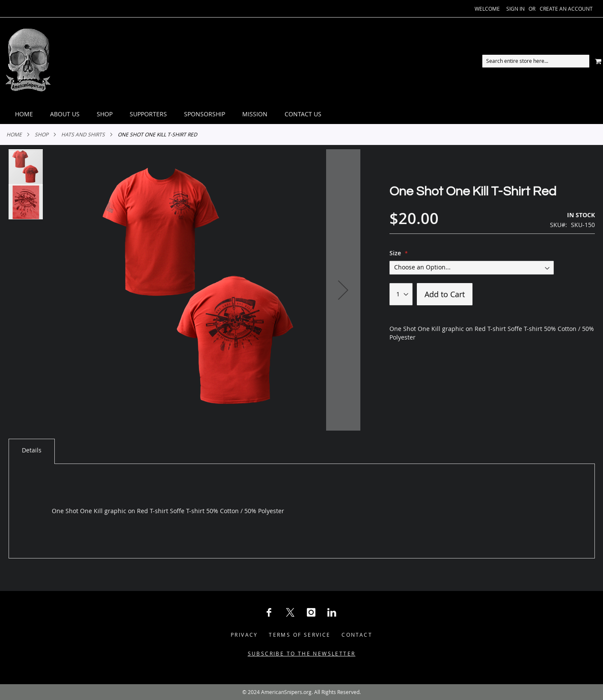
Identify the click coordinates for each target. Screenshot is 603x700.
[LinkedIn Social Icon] (332, 612)
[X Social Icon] (290, 612)
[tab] (301, 114)
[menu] (301, 114)
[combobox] (536, 61)
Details (32, 450)
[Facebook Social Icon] (269, 612)
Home (14, 134)
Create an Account (566, 9)
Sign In (515, 9)
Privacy (244, 635)
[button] (343, 290)
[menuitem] (24, 114)
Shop (42, 134)
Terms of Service (300, 635)
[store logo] (28, 61)
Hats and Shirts (83, 134)
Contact (357, 635)
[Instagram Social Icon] (311, 612)
